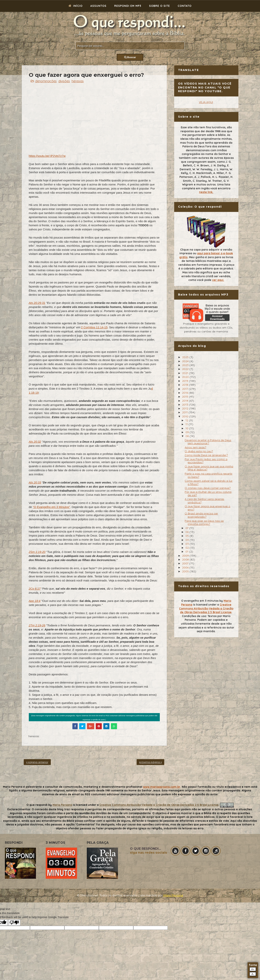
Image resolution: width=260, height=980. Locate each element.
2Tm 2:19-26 (37, 625)
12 (187, 420)
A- (253, 974)
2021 (186, 373)
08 (188, 436)
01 (187, 552)
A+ (253, 969)
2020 (186, 377)
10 (187, 428)
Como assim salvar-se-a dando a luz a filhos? (209, 482)
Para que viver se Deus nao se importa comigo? (204, 522)
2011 (185, 412)
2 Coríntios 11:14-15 (94, 327)
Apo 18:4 (35, 601)
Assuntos (98, 6)
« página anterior (37, 762)
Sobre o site (159, 6)
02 (188, 548)
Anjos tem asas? (195, 447)
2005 (186, 571)
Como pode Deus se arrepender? (206, 455)
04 (188, 540)
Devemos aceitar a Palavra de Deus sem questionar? (208, 442)
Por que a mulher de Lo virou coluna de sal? (208, 493)
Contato (185, 6)
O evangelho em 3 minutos (200, 601)
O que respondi (37, 805)
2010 (186, 416)
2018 (186, 385)
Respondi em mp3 (128, 6)
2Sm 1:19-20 (37, 552)
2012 (186, 408)
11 (187, 424)
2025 (186, 357)
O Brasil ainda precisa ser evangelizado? (201, 515)
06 (187, 532)
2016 (185, 393)
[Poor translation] (14, 923)
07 (187, 528)
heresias (78, 81)
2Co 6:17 (35, 589)
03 (188, 544)
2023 (186, 365)
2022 (186, 369)
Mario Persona (62, 805)
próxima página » (150, 762)
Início (76, 6)
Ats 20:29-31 (37, 303)
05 (188, 536)
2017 (185, 389)
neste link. (206, 192)
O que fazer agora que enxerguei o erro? (207, 508)
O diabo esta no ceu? (199, 451)
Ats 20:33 (35, 482)
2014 (186, 401)
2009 (186, 556)
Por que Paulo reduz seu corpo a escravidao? (206, 461)
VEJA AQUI (206, 102)
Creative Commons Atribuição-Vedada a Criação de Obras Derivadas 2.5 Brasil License (206, 608)
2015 (186, 397)
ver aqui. (218, 280)
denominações (46, 81)
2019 (186, 381)
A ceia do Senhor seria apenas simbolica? (204, 501)
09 (188, 432)
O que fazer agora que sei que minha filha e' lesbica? (209, 468)
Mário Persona (173, 895)
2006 (186, 567)
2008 (186, 560)
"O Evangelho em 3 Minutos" (51, 507)
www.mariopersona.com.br (162, 787)
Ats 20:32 (35, 442)
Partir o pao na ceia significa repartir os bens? (209, 475)
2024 (186, 361)
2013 (186, 405)
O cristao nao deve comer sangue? (208, 488)
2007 (186, 563)
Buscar (130, 57)
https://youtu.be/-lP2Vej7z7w (47, 156)
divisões (64, 81)
